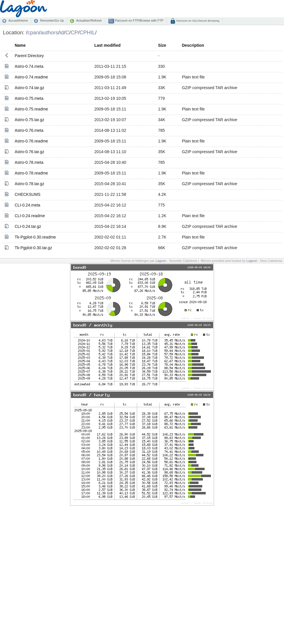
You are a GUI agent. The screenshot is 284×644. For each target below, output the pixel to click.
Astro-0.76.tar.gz (30, 152)
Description (193, 45)
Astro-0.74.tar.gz (30, 88)
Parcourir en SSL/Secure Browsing (197, 21)
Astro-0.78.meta (29, 162)
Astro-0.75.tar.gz (30, 120)
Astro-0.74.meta (29, 66)
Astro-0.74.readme (31, 77)
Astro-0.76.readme (31, 141)
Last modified (107, 45)
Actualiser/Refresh (89, 20)
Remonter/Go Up (52, 20)
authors (49, 32)
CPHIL (87, 32)
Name (20, 45)
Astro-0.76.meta (29, 130)
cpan (33, 32)
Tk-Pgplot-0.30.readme (35, 237)
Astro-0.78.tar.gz (30, 184)
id (62, 32)
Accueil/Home (18, 20)
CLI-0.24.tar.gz (28, 226)
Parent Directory (29, 56)
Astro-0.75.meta (29, 98)
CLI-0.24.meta (28, 205)
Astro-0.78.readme (31, 173)
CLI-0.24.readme (30, 216)
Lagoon (161, 261)
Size (162, 45)
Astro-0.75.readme (31, 109)
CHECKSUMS (28, 194)
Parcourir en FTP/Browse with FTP (139, 20)
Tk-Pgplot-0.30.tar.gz (33, 248)
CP (74, 32)
